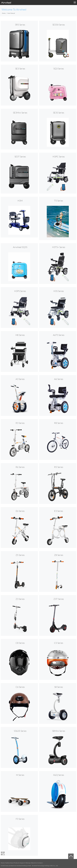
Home (4, 13)
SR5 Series (20, 25)
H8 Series (20, 335)
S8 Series (59, 687)
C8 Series (20, 643)
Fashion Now (9, 863)
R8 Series (59, 423)
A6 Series (59, 379)
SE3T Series (20, 157)
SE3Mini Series (20, 113)
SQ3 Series (59, 69)
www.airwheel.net (11, 866)
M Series (20, 775)
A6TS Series (59, 335)
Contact (40, 863)
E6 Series (20, 511)
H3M (20, 201)
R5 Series (59, 467)
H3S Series (59, 291)
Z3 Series (20, 599)
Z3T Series (59, 599)
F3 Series (20, 819)
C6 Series (20, 687)
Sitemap (28, 863)
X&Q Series (59, 775)
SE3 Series (20, 69)
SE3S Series (59, 113)
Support (22, 863)
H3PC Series (59, 157)
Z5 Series (20, 555)
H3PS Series (20, 291)
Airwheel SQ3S (20, 247)
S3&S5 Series (20, 731)
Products (16, 863)
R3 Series (20, 423)
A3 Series (20, 379)
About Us (34, 863)
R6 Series (20, 467)
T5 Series (59, 201)
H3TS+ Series (59, 247)
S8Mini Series (59, 731)
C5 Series (59, 643)
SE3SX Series (59, 25)
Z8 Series (59, 555)
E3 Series (59, 511)
